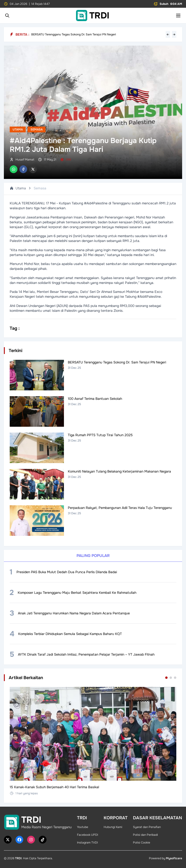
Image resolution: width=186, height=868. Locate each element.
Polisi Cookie (142, 843)
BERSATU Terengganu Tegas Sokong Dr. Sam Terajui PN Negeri (74, 34)
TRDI (18, 858)
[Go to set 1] (166, 678)
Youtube (83, 827)
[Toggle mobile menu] (178, 16)
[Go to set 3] (175, 678)
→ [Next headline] (174, 34)
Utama (18, 129)
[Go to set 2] (171, 678)
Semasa (37, 129)
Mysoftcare (174, 858)
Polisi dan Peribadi (145, 835)
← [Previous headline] (168, 34)
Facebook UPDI (88, 835)
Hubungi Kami (113, 827)
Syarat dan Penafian (147, 827)
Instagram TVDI (87, 843)
